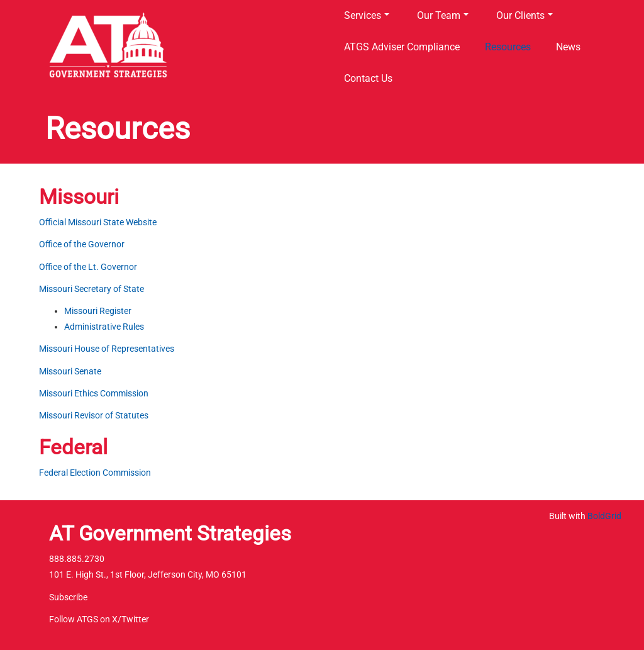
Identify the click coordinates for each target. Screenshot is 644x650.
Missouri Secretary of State (92, 289)
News (568, 47)
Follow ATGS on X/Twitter (99, 619)
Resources (508, 47)
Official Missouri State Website (98, 222)
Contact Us (368, 78)
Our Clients (525, 15)
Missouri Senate (70, 371)
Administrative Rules (104, 327)
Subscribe (68, 597)
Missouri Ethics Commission (94, 393)
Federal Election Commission (95, 473)
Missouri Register (98, 311)
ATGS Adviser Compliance (402, 47)
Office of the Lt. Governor (88, 267)
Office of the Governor (82, 244)
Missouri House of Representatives (107, 349)
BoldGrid (604, 516)
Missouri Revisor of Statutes (94, 415)
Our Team (443, 15)
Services (367, 15)
